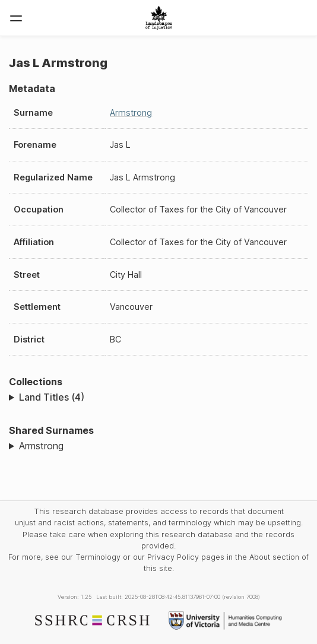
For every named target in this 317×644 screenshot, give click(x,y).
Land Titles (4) (52, 397)
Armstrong (131, 112)
